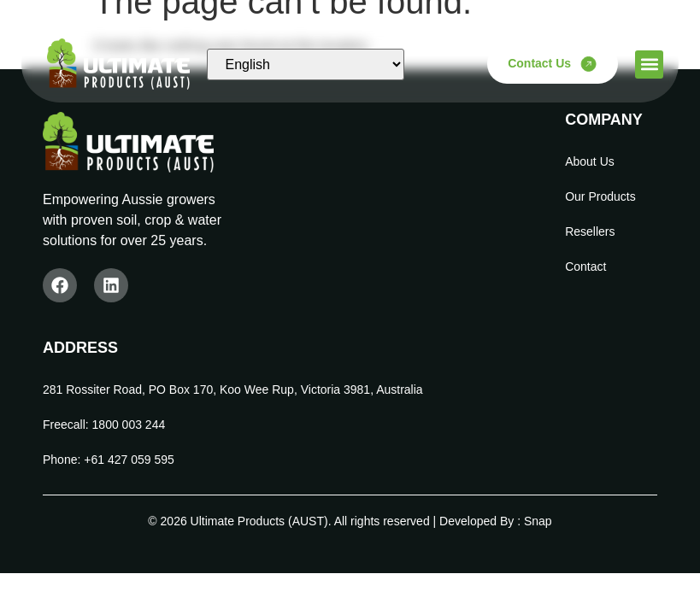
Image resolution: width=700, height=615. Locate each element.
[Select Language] (305, 64)
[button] (649, 64)
